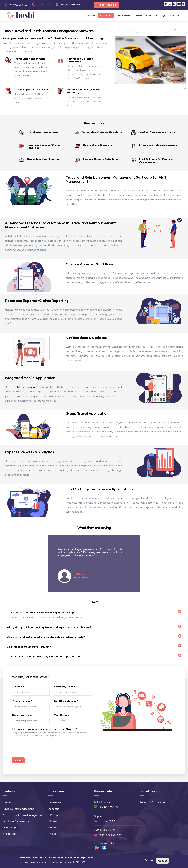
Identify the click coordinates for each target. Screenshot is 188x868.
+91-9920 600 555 (16, 5)
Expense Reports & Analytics (101, 159)
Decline (150, 861)
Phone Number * (22, 701)
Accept (162, 861)
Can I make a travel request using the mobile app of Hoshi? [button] (43, 656)
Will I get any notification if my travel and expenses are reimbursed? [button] (49, 627)
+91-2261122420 (107, 821)
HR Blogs (54, 815)
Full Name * (19, 686)
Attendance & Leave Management (23, 815)
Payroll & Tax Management (18, 809)
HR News (54, 821)
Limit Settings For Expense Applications (156, 160)
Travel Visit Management (30, 59)
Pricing (160, 15)
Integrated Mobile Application (158, 145)
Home (91, 15)
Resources (143, 16)
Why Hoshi (124, 15)
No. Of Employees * (66, 701)
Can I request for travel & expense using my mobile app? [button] (42, 612)
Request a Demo (106, 5)
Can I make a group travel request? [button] (29, 647)
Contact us (55, 828)
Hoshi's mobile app (24, 387)
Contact (175, 15)
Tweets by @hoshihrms (153, 802)
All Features (10, 834)
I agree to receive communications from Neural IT (46, 729)
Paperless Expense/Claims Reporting (83, 91)
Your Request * (63, 715)
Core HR (7, 803)
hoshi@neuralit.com (68, 5)
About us (54, 809)
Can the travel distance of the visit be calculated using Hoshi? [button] (46, 637)
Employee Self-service (16, 821)
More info (79, 862)
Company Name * (23, 715)
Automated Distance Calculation (80, 60)
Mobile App (9, 828)
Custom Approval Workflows (32, 89)
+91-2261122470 (41, 5)
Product (106, 16)
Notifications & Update (98, 145)
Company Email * (65, 686)
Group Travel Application (43, 159)
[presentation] (35, 749)
